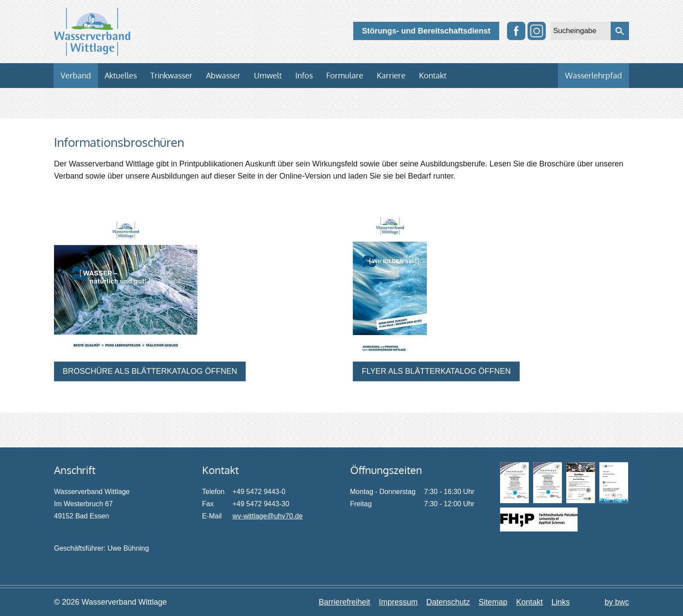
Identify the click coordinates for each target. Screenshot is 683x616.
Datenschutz (448, 602)
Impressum (398, 602)
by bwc (617, 602)
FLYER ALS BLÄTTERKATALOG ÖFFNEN (436, 371)
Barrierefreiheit (345, 602)
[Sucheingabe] (581, 31)
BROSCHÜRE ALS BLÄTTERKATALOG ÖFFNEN (150, 371)
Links (561, 602)
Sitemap (493, 602)
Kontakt (529, 602)
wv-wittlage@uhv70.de (268, 516)
